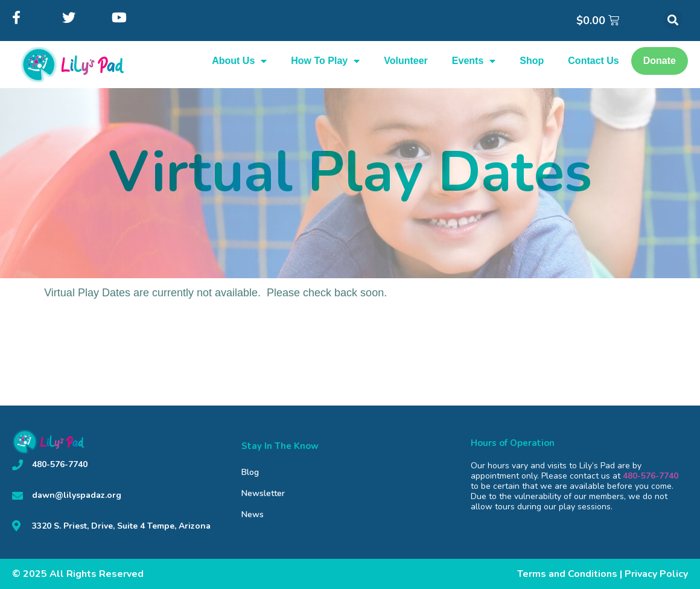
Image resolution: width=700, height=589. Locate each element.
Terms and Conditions (567, 574)
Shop (532, 61)
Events (474, 61)
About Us (239, 61)
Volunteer (406, 61)
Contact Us (593, 61)
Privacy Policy (656, 574)
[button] (673, 20)
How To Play (325, 61)
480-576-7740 (651, 476)
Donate (660, 61)
